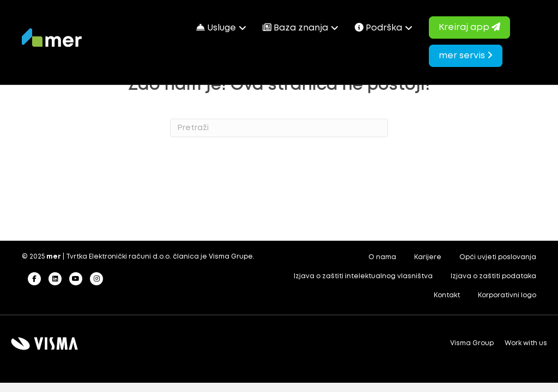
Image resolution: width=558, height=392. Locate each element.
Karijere (428, 257)
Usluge (216, 27)
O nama (382, 257)
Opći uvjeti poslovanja (498, 257)
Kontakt (447, 295)
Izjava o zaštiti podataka (493, 276)
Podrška (378, 27)
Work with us (526, 343)
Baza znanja (295, 27)
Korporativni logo (507, 295)
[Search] (279, 128)
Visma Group (472, 343)
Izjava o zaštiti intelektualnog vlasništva (363, 276)
